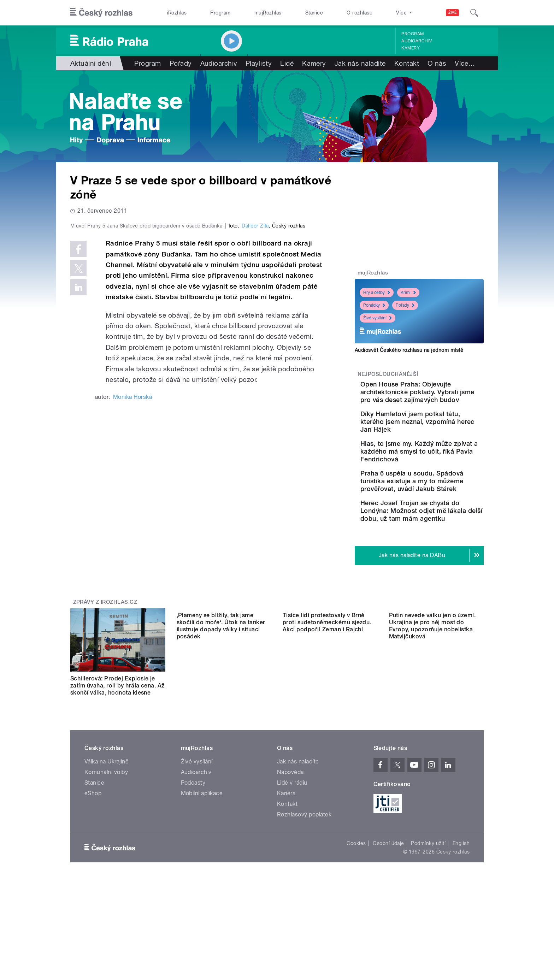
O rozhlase (359, 13)
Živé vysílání (378, 318)
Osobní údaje (388, 912)
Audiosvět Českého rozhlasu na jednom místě (409, 350)
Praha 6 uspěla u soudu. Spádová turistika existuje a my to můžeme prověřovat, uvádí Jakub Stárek (440, 520)
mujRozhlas (268, 13)
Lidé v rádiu (292, 852)
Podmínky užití (428, 912)
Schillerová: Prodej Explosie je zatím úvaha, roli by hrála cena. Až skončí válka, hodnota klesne (117, 747)
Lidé (287, 63)
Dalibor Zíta (255, 376)
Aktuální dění (91, 63)
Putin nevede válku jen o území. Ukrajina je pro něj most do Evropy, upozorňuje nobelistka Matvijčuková (432, 751)
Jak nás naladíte (360, 63)
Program (220, 13)
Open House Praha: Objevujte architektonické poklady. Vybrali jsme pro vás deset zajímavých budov (439, 400)
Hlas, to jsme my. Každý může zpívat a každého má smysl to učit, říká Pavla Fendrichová (441, 479)
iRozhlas (177, 13)
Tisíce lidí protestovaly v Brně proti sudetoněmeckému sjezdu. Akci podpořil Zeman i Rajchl (327, 747)
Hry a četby (377, 293)
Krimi (408, 293)
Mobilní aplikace (202, 862)
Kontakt (407, 63)
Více (465, 63)
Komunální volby (106, 841)
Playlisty (259, 63)
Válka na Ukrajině (107, 830)
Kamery (411, 48)
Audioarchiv (417, 41)
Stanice (314, 13)
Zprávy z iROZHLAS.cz (105, 664)
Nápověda (290, 841)
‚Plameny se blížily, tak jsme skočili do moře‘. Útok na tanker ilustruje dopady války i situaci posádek (221, 751)
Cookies (356, 912)
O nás (437, 63)
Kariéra (286, 862)
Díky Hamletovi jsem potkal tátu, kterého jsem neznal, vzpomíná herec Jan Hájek (438, 441)
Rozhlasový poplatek (304, 883)
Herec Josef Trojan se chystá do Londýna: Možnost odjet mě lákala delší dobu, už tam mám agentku (438, 565)
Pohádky (374, 305)
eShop (93, 862)
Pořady (181, 63)
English (461, 912)
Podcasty (193, 852)
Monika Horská (132, 547)
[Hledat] (474, 13)
